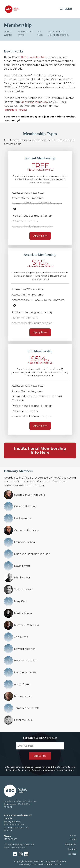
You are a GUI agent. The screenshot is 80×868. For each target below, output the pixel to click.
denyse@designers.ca (35, 102)
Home (73, 835)
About (73, 839)
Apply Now (40, 236)
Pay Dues (40, 33)
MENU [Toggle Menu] (66, 9)
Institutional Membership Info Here (40, 450)
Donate (72, 854)
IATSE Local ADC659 (33, 57)
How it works (8, 33)
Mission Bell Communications (46, 864)
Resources (71, 844)
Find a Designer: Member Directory (58, 33)
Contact (72, 849)
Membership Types (25, 33)
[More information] (15, 209)
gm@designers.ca (15, 110)
